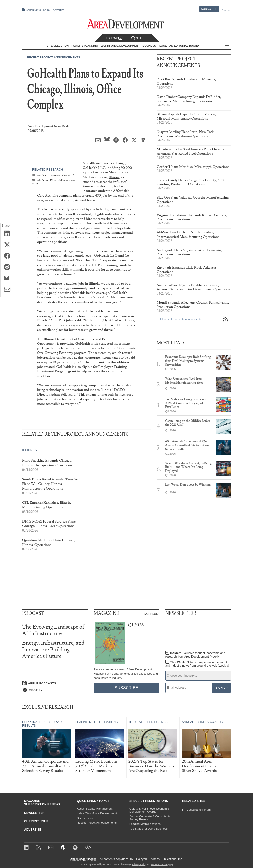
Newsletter (34, 813)
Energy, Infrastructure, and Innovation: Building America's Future (53, 650)
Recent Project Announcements (54, 57)
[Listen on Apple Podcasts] (55, 683)
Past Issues (151, 614)
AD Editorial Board (184, 46)
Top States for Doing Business (148, 829)
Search (139, 38)
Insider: (195, 655)
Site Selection (85, 818)
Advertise (59, 10)
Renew (225, 10)
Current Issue (36, 821)
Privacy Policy (139, 864)
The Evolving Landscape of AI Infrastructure (53, 630)
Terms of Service (159, 864)
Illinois (114, 177)
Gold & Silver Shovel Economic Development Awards (149, 810)
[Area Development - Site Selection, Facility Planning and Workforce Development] (127, 24)
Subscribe (209, 9)
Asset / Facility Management (95, 809)
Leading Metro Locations (145, 824)
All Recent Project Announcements (180, 319)
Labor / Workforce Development (97, 813)
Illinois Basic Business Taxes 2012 (53, 175)
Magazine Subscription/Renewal (43, 803)
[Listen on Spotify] (55, 690)
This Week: (197, 664)
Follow (114, 38)
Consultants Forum (38, 10)
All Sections (227, 46)
